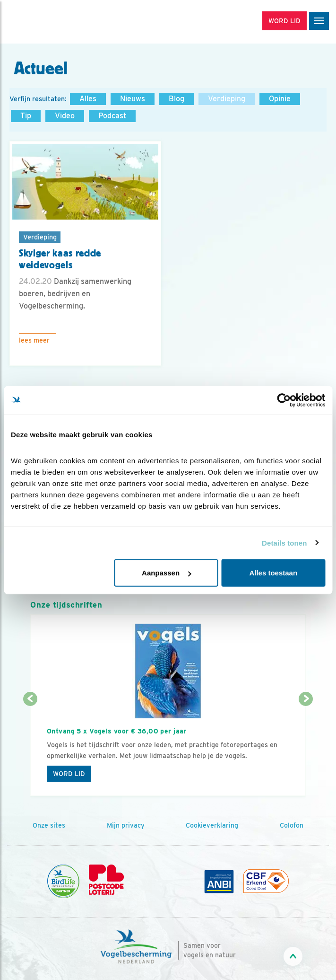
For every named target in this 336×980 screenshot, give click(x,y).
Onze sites (49, 825)
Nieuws (133, 99)
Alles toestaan (273, 573)
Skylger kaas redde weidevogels (60, 259)
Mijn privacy (126, 825)
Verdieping (227, 99)
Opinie (280, 99)
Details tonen (284, 543)
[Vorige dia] (30, 748)
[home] (47, 22)
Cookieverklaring (212, 825)
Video (65, 116)
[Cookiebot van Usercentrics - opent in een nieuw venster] (284, 400)
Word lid (69, 774)
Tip (26, 116)
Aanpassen (166, 573)
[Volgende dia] (306, 748)
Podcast (112, 116)
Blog (177, 99)
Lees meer (34, 340)
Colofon (292, 825)
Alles (88, 99)
